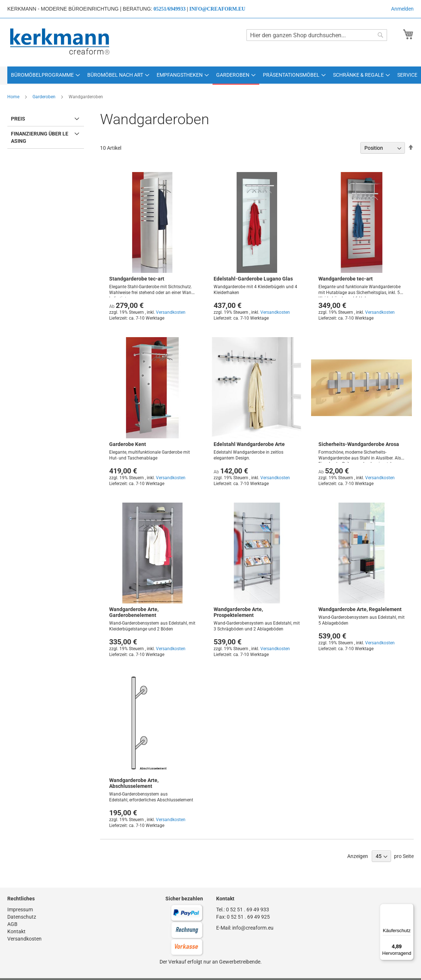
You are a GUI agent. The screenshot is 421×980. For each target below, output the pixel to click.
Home (14, 97)
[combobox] (317, 35)
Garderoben (45, 97)
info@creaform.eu (217, 9)
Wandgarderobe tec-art (346, 279)
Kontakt (16, 931)
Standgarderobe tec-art (137, 279)
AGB (12, 924)
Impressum (20, 910)
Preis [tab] (18, 119)
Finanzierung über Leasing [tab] (40, 137)
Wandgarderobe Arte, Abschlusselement (134, 783)
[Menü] (409, 908)
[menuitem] (45, 75)
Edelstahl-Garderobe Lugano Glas (253, 279)
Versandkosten (171, 312)
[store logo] (60, 42)
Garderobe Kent (128, 444)
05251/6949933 (169, 9)
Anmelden (402, 9)
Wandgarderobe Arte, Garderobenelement (134, 612)
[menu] (210, 76)
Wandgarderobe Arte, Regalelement (360, 609)
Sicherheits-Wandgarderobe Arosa (359, 444)
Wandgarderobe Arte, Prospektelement (238, 612)
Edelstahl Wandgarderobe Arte (249, 444)
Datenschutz (22, 917)
